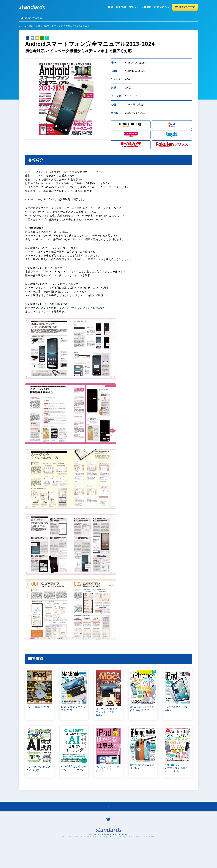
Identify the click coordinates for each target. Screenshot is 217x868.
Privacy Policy (121, 858)
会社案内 (147, 7)
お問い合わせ (162, 7)
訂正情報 (121, 7)
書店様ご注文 (185, 7)
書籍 (111, 7)
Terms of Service (142, 858)
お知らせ (134, 7)
